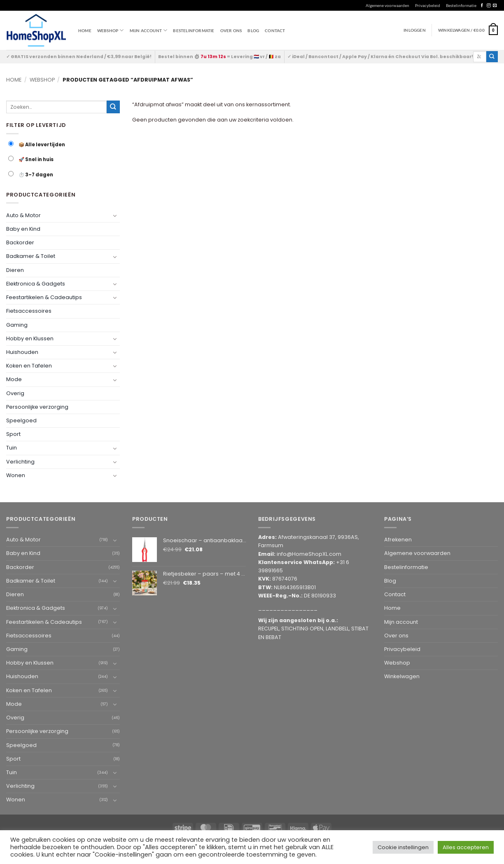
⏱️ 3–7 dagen (31, 174)
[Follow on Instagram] (489, 6)
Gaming (17, 325)
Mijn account (149, 30)
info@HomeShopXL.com (309, 554)
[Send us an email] (495, 6)
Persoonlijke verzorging (37, 407)
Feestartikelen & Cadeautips (44, 297)
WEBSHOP (111, 30)
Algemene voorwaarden (387, 5)
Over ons (231, 30)
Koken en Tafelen (29, 366)
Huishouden (22, 352)
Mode (14, 379)
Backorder (20, 242)
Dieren (15, 270)
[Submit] (492, 57)
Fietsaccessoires (29, 311)
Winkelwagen (402, 676)
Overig (15, 393)
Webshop (42, 80)
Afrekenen (398, 540)
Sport (13, 434)
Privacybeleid (428, 5)
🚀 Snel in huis (31, 159)
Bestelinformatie (461, 5)
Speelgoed (21, 420)
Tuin (12, 448)
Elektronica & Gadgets (36, 284)
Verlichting (20, 462)
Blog (253, 30)
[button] (468, 30)
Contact (275, 30)
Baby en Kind (23, 229)
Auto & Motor (23, 215)
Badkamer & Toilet (31, 256)
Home (85, 30)
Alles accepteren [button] (466, 847)
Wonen (16, 475)
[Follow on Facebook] (482, 6)
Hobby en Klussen (30, 338)
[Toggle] (115, 215)
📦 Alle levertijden (37, 144)
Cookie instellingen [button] (403, 847)
